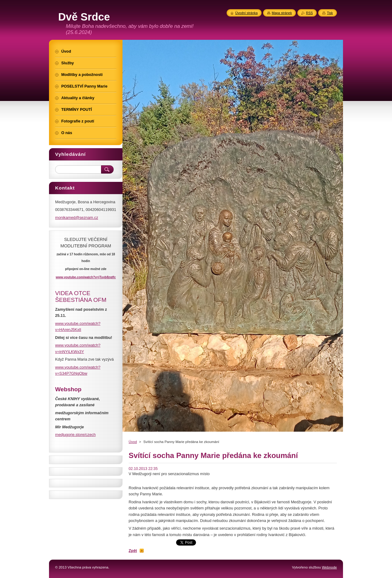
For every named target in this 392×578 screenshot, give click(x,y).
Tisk (330, 13)
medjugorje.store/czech (75, 435)
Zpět (133, 551)
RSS (309, 13)
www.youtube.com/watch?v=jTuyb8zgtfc (86, 277)
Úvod (133, 442)
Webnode (329, 567)
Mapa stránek (282, 13)
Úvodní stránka (246, 13)
